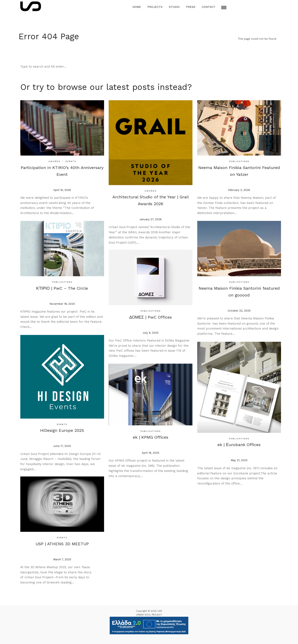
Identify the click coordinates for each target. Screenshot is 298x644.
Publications (238, 160)
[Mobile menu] (224, 8)
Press (191, 7)
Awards (53, 160)
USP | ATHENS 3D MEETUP (61, 543)
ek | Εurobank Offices (238, 443)
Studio (174, 7)
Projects (155, 7)
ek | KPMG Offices (150, 436)
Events (70, 160)
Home (137, 7)
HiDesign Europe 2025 (61, 429)
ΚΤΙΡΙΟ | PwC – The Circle (61, 287)
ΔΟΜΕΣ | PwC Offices (150, 316)
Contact (209, 7)
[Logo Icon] (31, 6)
